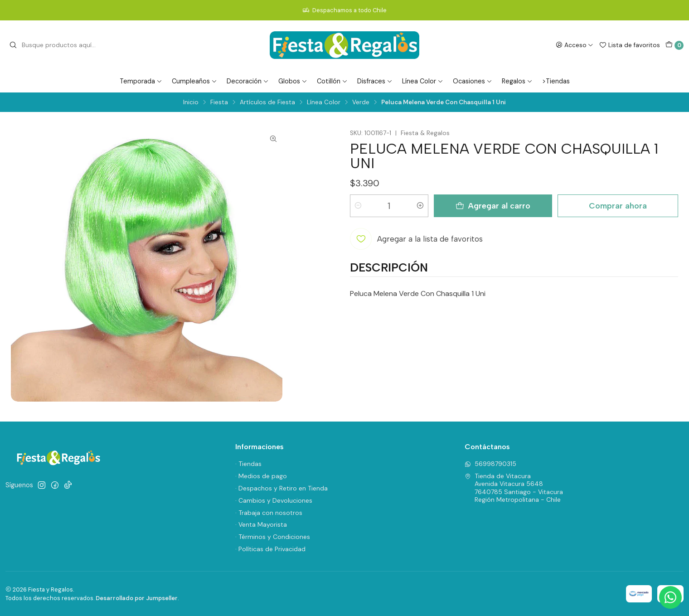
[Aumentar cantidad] (420, 206)
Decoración (248, 81)
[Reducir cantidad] (358, 206)
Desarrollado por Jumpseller (137, 598)
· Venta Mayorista (261, 524)
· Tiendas (248, 464)
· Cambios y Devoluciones (274, 500)
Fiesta (219, 102)
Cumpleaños (194, 81)
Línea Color (423, 81)
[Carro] (674, 45)
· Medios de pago (261, 476)
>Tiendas (556, 81)
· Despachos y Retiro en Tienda (281, 488)
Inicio (191, 102)
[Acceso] (575, 45)
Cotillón (332, 81)
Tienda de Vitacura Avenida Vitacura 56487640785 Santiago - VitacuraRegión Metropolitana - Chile (514, 488)
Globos (293, 81)
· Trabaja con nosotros (269, 513)
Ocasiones (473, 81)
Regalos (517, 81)
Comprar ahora (618, 206)
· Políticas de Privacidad (270, 549)
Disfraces (375, 81)
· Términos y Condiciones (273, 537)
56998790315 (490, 464)
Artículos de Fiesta (267, 102)
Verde (361, 102)
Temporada (141, 81)
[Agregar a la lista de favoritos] (416, 239)
